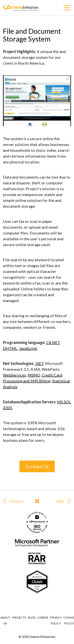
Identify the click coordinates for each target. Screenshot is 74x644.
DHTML (10, 348)
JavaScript (28, 348)
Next (65, 501)
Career (43, 618)
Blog (32, 618)
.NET (39, 363)
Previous (12, 501)
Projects (19, 618)
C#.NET (53, 342)
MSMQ (34, 375)
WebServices (14, 375)
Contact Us (37, 466)
